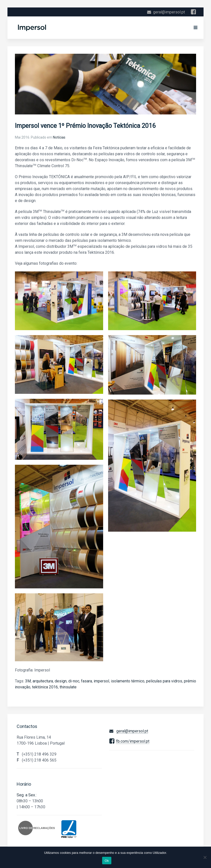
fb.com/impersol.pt (133, 741)
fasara (86, 681)
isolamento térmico (128, 681)
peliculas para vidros (164, 681)
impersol (101, 681)
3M (28, 681)
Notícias (59, 137)
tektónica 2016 (45, 687)
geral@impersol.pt (169, 12)
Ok (107, 861)
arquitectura (43, 681)
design (61, 681)
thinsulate (68, 687)
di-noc (74, 681)
